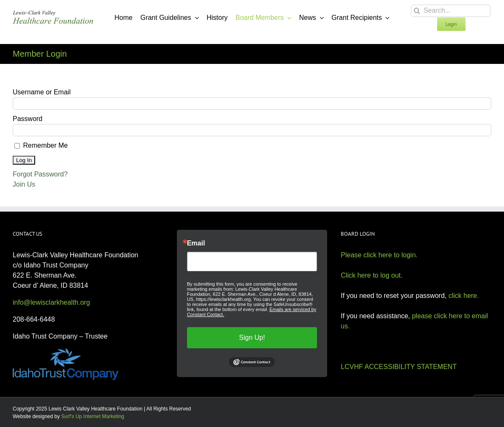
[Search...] (451, 11)
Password (28, 119)
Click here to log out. (372, 275)
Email (196, 243)
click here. (464, 296)
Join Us (24, 184)
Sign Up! (252, 337)
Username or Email (42, 92)
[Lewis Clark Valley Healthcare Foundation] (53, 14)
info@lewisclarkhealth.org (51, 302)
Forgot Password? (40, 174)
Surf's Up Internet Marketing (93, 416)
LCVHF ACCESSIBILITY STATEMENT (399, 367)
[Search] (417, 11)
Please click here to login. (379, 255)
